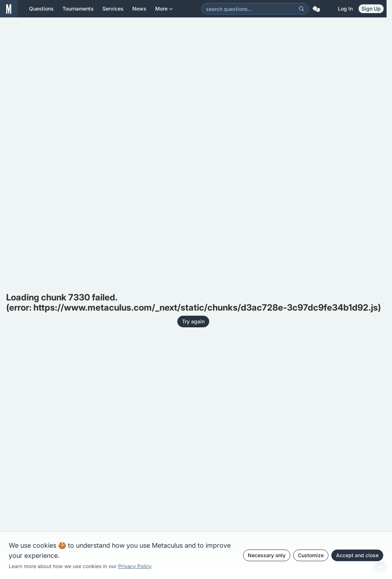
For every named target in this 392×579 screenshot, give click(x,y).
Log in (345, 9)
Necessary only (267, 555)
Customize (311, 555)
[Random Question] (316, 9)
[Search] (302, 9)
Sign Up (371, 9)
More (164, 11)
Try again (193, 321)
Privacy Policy (135, 566)
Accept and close (357, 555)
